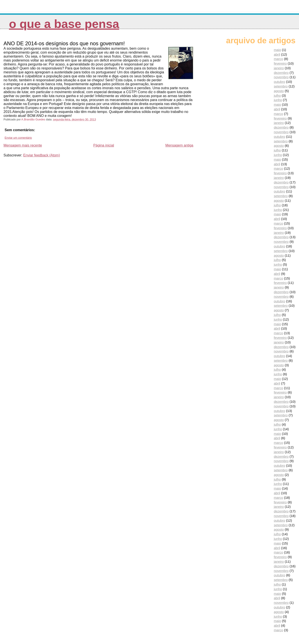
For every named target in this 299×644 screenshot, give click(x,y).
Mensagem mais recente (23, 145)
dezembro (281, 73)
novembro (281, 77)
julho (277, 95)
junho (278, 100)
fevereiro (280, 63)
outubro (279, 82)
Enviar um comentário (18, 138)
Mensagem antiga (179, 145)
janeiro (279, 68)
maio (277, 50)
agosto (279, 91)
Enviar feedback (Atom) (42, 155)
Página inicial (104, 145)
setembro (281, 86)
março (278, 59)
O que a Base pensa (64, 24)
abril (277, 54)
